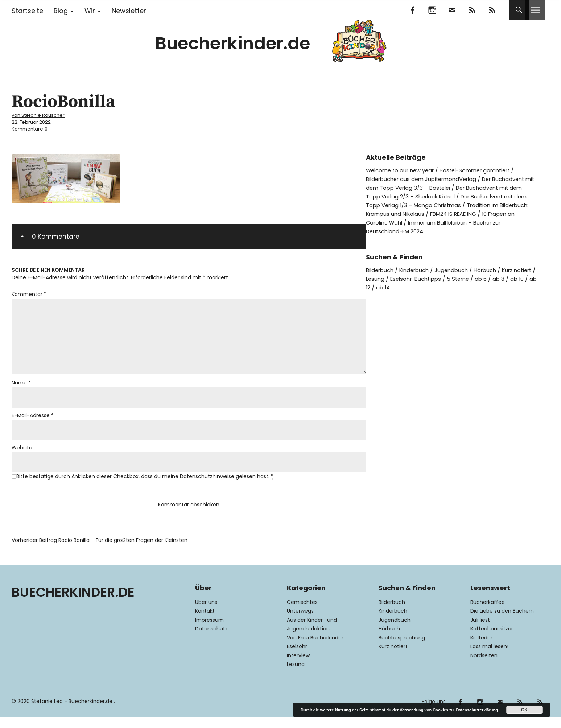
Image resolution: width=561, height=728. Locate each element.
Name (21, 388)
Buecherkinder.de (233, 43)
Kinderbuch (418, 269)
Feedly (472, 10)
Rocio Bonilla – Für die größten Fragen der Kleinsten (100, 552)
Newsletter (129, 11)
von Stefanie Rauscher (42, 115)
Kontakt (205, 622)
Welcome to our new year (403, 169)
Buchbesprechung (402, 649)
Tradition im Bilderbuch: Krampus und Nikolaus (466, 213)
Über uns (206, 613)
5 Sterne (490, 278)
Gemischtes (302, 613)
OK (524, 710)
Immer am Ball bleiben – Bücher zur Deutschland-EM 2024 (446, 226)
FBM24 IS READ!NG (392, 221)
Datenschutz (211, 640)
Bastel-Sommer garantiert (484, 169)
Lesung (401, 278)
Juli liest (480, 631)
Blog (61, 11)
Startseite (27, 11)
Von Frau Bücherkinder (315, 649)
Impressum (209, 631)
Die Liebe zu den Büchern (502, 622)
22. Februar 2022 (33, 121)
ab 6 (515, 278)
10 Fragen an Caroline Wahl (463, 221)
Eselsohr (297, 658)
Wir (90, 11)
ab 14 (423, 286)
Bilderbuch (381, 269)
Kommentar (29, 293)
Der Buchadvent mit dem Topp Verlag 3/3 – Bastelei (434, 182)
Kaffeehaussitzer (492, 640)
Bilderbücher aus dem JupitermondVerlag (426, 178)
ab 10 (383, 286)
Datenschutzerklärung (477, 710)
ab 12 (403, 286)
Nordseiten (484, 667)
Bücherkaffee (488, 613)
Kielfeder (481, 649)
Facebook (412, 10)
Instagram (432, 10)
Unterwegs (300, 622)
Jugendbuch (458, 269)
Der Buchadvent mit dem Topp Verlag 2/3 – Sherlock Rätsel (445, 191)
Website (22, 455)
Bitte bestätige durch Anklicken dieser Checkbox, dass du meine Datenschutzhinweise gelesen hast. (145, 485)
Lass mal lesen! (489, 658)
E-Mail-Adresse (33, 422)
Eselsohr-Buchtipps (445, 278)
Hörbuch (494, 269)
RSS (492, 10)
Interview (298, 667)
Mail (452, 10)
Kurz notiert (393, 658)
